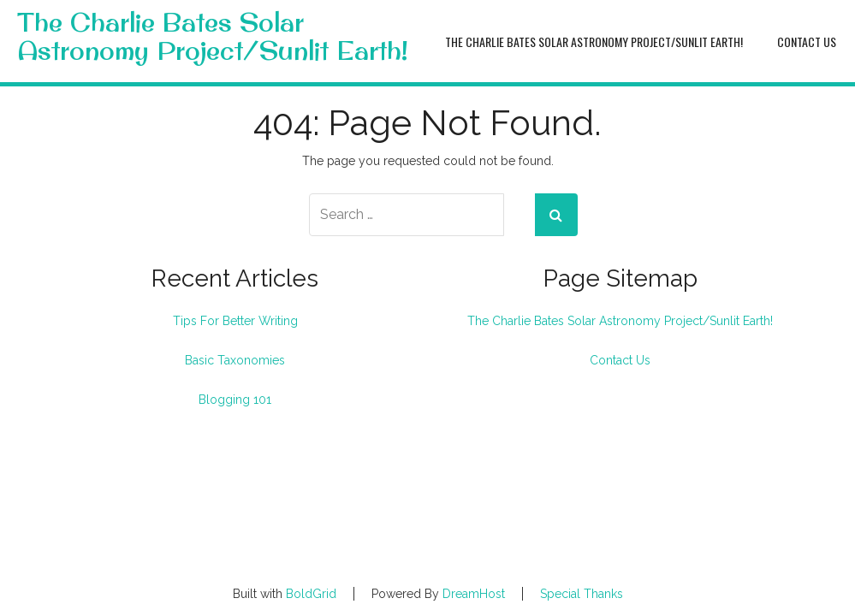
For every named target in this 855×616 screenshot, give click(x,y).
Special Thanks (582, 594)
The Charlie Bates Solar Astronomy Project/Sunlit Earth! (213, 37)
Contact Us (807, 41)
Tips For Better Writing (235, 321)
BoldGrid (311, 594)
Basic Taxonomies (235, 360)
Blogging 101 (235, 400)
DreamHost (474, 594)
